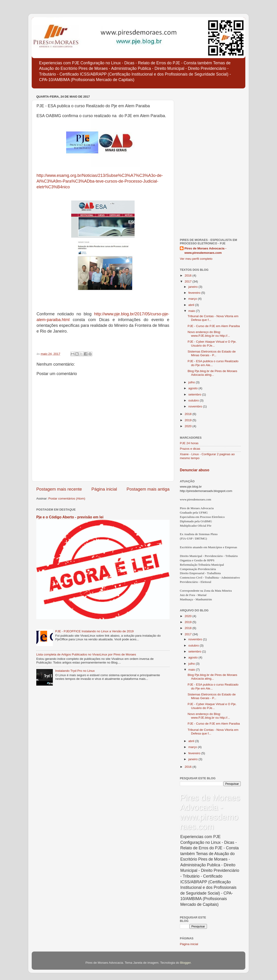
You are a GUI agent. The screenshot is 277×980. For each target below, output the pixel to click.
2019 (189, 420)
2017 (189, 281)
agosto (193, 388)
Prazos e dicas (190, 449)
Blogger (185, 963)
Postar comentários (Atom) (67, 498)
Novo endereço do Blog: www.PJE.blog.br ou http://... (209, 334)
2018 (189, 414)
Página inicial (104, 489)
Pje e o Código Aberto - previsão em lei (70, 517)
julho (192, 382)
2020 (189, 426)
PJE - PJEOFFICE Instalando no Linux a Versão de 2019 (94, 631)
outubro (194, 400)
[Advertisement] (210, 162)
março (193, 299)
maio (192, 311)
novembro (196, 406)
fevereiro (195, 293)
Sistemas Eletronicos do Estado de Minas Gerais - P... (212, 353)
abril (192, 305)
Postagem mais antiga (148, 489)
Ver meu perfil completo (196, 259)
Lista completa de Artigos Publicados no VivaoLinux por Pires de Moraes (86, 654)
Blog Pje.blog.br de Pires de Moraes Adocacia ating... (212, 373)
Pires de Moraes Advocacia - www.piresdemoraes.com (205, 251)
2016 (189, 275)
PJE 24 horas (189, 443)
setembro (195, 394)
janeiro (193, 287)
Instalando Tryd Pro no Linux (75, 671)
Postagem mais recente (59, 489)
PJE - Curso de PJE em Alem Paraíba (214, 326)
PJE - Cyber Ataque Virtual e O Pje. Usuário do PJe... (212, 343)
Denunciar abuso (195, 470)
